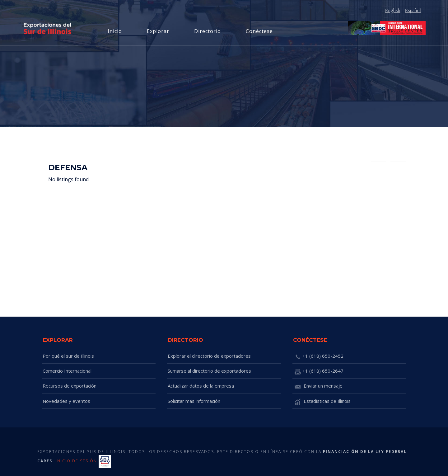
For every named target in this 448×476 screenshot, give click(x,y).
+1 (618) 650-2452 (318, 356)
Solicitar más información (194, 401)
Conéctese (259, 31)
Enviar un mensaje (318, 386)
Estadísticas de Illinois (322, 402)
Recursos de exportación (70, 386)
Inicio (115, 31)
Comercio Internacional (67, 371)
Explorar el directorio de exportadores (209, 356)
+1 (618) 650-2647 (318, 371)
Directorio (208, 31)
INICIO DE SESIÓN (76, 461)
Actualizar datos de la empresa (201, 386)
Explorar (158, 31)
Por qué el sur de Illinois (68, 356)
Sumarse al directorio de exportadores (209, 371)
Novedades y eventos (66, 401)
